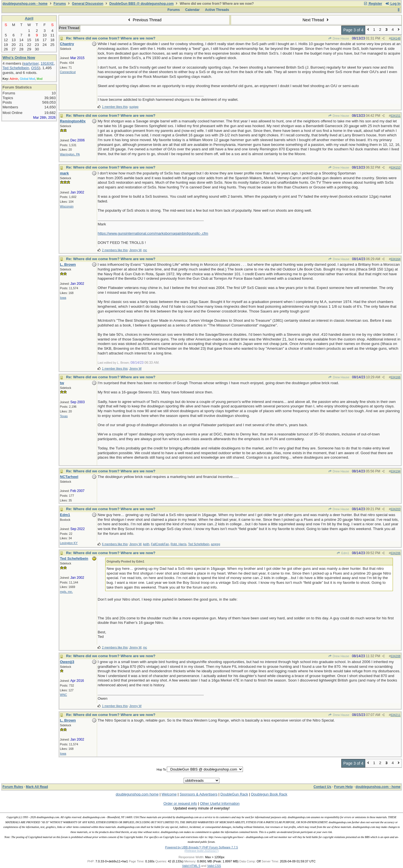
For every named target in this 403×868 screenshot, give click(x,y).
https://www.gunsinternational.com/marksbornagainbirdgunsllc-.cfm (153, 233)
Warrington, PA (70, 154)
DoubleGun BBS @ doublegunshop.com (142, 4)
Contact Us (322, 787)
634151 (395, 116)
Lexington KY (69, 543)
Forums (60, 4)
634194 (395, 471)
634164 (395, 259)
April (29, 18)
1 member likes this (115, 107)
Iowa (63, 298)
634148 (395, 38)
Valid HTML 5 (191, 866)
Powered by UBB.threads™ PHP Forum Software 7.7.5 (201, 847)
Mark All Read (37, 787)
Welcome (169, 794)
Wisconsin (67, 206)
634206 (395, 553)
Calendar (192, 10)
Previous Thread (144, 20)
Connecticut (68, 72)
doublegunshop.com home (137, 794)
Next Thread (316, 20)
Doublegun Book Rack (269, 794)
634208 (395, 656)
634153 (395, 167)
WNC (63, 695)
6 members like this (115, 544)
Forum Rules (13, 787)
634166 (395, 377)
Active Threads (217, 10)
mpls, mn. (66, 592)
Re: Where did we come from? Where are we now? (111, 38)
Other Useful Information (220, 803)
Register (373, 4)
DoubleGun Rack (234, 794)
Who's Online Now (19, 58)
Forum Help (344, 787)
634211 (395, 715)
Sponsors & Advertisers (199, 794)
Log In (393, 4)
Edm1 (343, 553)
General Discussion (88, 4)
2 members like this (115, 250)
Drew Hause (339, 38)
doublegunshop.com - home (25, 4)
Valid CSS (214, 866)
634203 (395, 509)
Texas (64, 416)
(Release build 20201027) (201, 851)
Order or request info (180, 803)
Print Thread (69, 28)
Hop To (161, 769)
